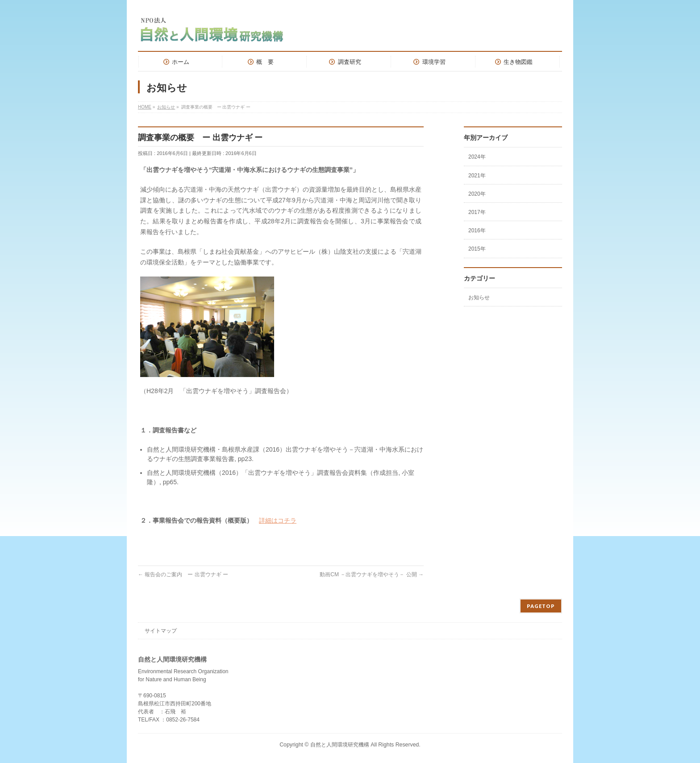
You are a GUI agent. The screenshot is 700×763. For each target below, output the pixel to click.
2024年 (477, 157)
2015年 (477, 249)
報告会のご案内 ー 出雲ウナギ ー (183, 574)
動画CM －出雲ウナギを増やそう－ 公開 (372, 574)
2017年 (477, 212)
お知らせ (479, 298)
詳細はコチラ (278, 520)
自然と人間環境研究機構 (340, 745)
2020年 (477, 194)
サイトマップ (161, 631)
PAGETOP (541, 606)
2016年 (477, 231)
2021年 (477, 176)
